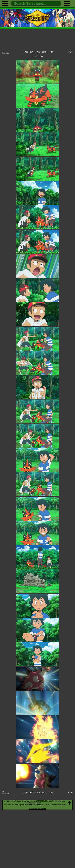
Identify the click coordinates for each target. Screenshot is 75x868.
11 (49, 52)
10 (45, 52)
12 (52, 52)
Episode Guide (37, 56)
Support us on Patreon (37, 809)
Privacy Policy (52, 801)
